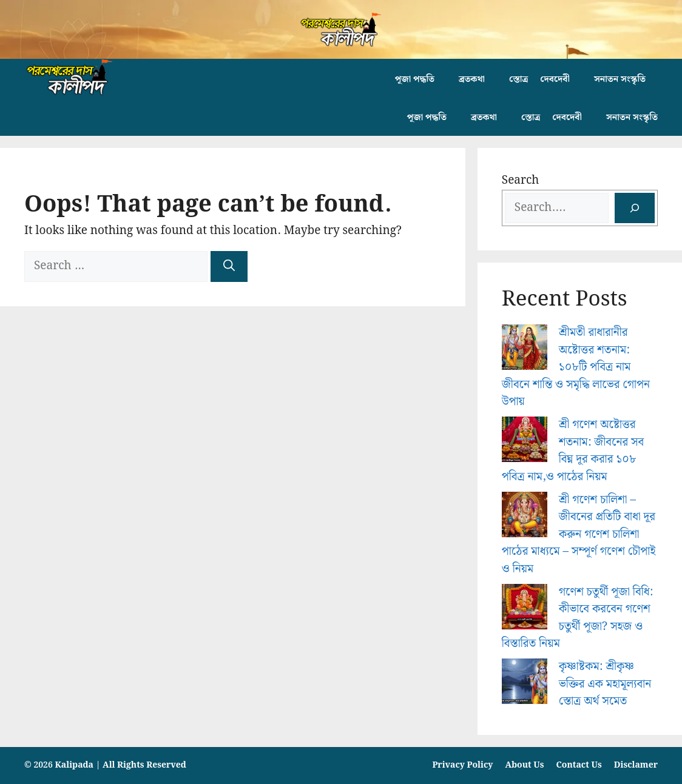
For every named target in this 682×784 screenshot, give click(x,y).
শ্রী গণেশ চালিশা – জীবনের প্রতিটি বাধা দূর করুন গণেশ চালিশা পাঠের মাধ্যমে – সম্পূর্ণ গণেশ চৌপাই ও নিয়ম (579, 534)
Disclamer (636, 765)
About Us (524, 765)
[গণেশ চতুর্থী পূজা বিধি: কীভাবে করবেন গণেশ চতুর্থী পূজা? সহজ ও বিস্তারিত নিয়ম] (525, 610)
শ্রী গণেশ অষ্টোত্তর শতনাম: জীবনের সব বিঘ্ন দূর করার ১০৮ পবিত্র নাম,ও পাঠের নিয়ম (573, 451)
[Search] (229, 266)
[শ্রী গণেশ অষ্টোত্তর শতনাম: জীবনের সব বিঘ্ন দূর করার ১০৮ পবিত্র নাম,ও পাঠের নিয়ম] (525, 442)
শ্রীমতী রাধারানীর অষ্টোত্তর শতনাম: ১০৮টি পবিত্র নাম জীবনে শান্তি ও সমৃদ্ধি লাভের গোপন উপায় (576, 367)
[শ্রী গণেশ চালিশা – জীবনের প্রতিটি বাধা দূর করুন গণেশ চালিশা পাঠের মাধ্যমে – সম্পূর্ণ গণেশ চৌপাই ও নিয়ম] (525, 518)
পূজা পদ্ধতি (415, 79)
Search (521, 180)
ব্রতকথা (472, 79)
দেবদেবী (555, 79)
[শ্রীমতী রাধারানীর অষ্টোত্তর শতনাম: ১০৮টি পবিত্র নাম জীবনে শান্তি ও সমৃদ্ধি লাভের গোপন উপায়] (525, 350)
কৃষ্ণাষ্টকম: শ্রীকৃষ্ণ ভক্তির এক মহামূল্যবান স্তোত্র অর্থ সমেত (605, 684)
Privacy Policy (462, 765)
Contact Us (579, 765)
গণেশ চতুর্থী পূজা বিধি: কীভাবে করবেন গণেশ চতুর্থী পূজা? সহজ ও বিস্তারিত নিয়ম (577, 618)
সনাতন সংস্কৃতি (620, 79)
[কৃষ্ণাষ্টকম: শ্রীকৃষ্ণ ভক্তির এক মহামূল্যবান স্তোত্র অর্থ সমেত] (525, 684)
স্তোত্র (518, 79)
